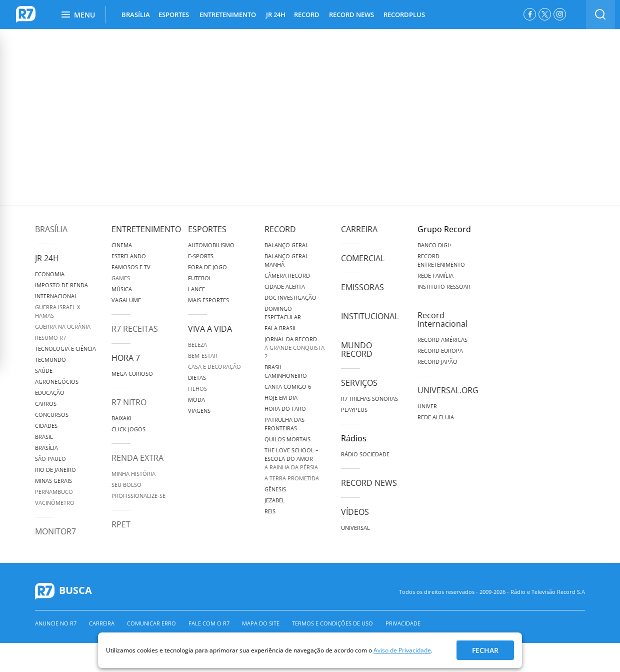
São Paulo (50, 459)
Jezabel (275, 500)
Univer (427, 406)
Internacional (56, 296)
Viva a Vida (210, 329)
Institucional (370, 316)
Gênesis (275, 489)
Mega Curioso (132, 374)
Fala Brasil (281, 328)
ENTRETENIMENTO (228, 15)
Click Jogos (128, 429)
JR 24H (276, 15)
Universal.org (448, 390)
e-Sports (201, 256)
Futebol (200, 278)
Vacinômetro (55, 503)
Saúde (44, 371)
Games (121, 278)
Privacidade (403, 623)
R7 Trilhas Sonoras (369, 399)
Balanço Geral (286, 245)
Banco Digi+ (435, 245)
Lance (196, 289)
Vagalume (126, 300)
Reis (270, 511)
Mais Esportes (208, 300)
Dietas (197, 378)
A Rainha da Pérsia (291, 467)
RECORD (307, 15)
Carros (46, 404)
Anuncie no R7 (56, 623)
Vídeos (355, 512)
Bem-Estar (203, 356)
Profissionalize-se (138, 496)
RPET (121, 524)
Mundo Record (357, 350)
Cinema (122, 245)
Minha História (133, 474)
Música (122, 289)
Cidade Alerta (285, 286)
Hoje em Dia (281, 398)
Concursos (52, 415)
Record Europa (440, 351)
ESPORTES (174, 15)
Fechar (485, 650)
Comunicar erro (151, 623)
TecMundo (50, 360)
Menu (78, 15)
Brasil (44, 437)
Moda (196, 400)
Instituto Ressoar (444, 286)
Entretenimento (146, 229)
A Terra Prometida (292, 478)
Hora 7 (126, 358)
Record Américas (442, 340)
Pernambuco (54, 492)
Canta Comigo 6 (288, 387)
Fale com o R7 (209, 623)
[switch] (600, 15)
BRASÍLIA (136, 15)
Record (280, 229)
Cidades (46, 426)
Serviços (359, 383)
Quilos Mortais (287, 439)
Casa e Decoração (214, 367)
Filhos (197, 389)
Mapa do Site (261, 623)
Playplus (354, 410)
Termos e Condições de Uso (332, 623)
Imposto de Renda (61, 285)
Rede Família (435, 275)
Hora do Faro (285, 409)
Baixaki (121, 418)
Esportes (207, 229)
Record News (369, 483)
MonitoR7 (55, 531)
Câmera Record (287, 275)
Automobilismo (211, 245)
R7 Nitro (129, 402)
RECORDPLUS (404, 15)
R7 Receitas (135, 329)
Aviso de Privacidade (402, 650)
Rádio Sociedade (365, 454)
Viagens (199, 411)
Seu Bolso (126, 485)
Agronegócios (57, 382)
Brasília (51, 229)
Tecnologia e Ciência (65, 349)
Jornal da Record (291, 339)
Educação (50, 393)
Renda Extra (137, 458)
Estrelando (129, 256)
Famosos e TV (131, 267)
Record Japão (437, 362)
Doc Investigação (290, 297)
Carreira (359, 229)
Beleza (197, 345)
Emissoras (362, 287)
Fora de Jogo (207, 267)
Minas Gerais (53, 481)
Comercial (363, 258)
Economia (50, 274)
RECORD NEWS (351, 15)
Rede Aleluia (436, 417)
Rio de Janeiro (55, 470)
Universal (355, 528)
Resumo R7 (50, 338)
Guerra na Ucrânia (63, 326)
